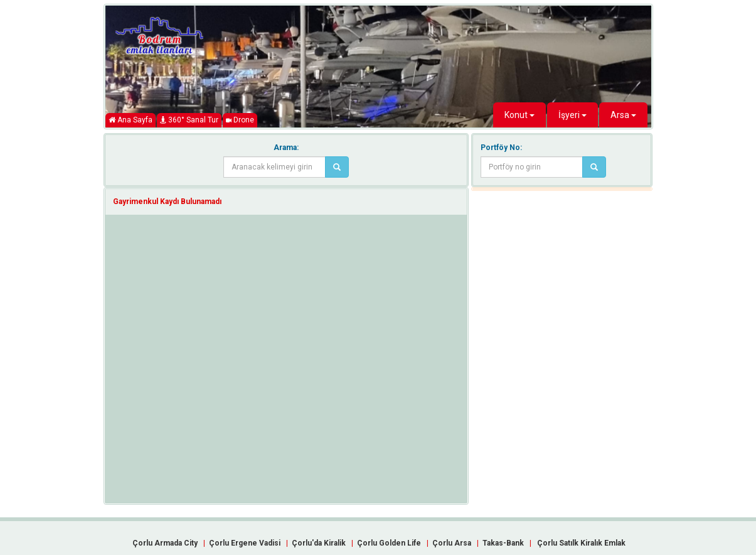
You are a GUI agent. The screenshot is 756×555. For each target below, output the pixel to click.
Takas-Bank (503, 543)
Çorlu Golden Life (389, 543)
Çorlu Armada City (165, 543)
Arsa (623, 115)
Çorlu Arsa (452, 543)
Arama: (286, 148)
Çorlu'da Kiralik (319, 543)
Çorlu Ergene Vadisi (245, 543)
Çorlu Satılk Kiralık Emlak (581, 543)
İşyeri (572, 115)
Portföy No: (501, 148)
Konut (519, 115)
